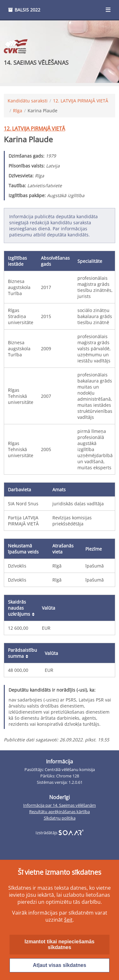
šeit (68, 920)
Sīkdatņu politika (60, 818)
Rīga (18, 111)
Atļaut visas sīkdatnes (59, 965)
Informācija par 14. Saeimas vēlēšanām (60, 805)
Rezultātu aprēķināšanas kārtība (60, 812)
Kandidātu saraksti (28, 101)
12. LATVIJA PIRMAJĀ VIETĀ (81, 101)
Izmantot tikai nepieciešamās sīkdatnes (60, 944)
